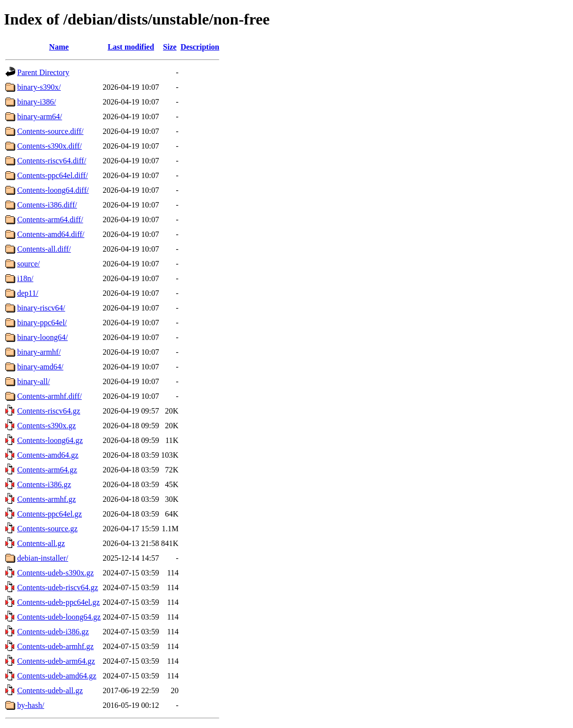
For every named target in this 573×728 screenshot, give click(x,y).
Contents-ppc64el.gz (50, 514)
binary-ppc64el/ (42, 323)
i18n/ (25, 278)
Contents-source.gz (47, 529)
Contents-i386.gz (44, 484)
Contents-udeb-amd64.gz (57, 676)
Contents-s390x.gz (47, 426)
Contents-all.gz (41, 543)
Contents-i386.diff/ (47, 205)
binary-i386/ (37, 102)
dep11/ (28, 293)
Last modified (131, 47)
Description (200, 47)
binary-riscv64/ (41, 308)
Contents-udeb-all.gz (50, 690)
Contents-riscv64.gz (49, 411)
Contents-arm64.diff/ (50, 220)
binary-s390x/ (39, 87)
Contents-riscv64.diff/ (52, 161)
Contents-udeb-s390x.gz (55, 573)
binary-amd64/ (40, 367)
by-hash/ (31, 705)
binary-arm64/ (40, 117)
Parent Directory (43, 72)
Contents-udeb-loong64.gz (59, 617)
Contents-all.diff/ (44, 249)
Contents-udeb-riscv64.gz (58, 587)
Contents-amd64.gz (48, 455)
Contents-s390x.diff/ (50, 146)
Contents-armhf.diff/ (50, 396)
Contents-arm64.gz (47, 470)
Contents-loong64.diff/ (53, 190)
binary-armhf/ (39, 352)
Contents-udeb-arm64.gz (56, 661)
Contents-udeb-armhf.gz (55, 646)
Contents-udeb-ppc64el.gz (58, 602)
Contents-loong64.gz (50, 440)
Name (59, 47)
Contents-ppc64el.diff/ (52, 175)
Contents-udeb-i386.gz (53, 632)
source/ (28, 264)
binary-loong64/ (42, 337)
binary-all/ (34, 381)
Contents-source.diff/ (50, 131)
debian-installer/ (43, 558)
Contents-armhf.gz (47, 499)
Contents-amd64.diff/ (51, 234)
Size (170, 47)
